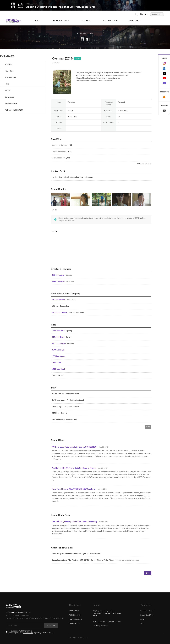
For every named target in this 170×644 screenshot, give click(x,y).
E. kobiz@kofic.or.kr (100, 626)
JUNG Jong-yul (58, 350)
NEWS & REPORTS (61, 21)
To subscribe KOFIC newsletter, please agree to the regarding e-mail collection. (31, 632)
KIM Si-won (56, 363)
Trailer (77, 59)
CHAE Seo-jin (57, 331)
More (148, 427)
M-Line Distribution (60, 312)
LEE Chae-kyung (58, 356)
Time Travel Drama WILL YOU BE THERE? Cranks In (74, 489)
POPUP (157, 14)
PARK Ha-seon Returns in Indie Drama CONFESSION (74, 447)
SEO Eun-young (58, 275)
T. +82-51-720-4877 (100, 622)
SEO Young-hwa (58, 343)
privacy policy (28, 633)
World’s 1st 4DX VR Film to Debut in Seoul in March (74, 468)
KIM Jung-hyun (58, 337)
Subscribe (51, 625)
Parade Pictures (58, 300)
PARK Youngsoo (59, 281)
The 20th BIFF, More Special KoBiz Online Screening (74, 522)
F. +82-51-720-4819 (114, 622)
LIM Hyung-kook (58, 369)
